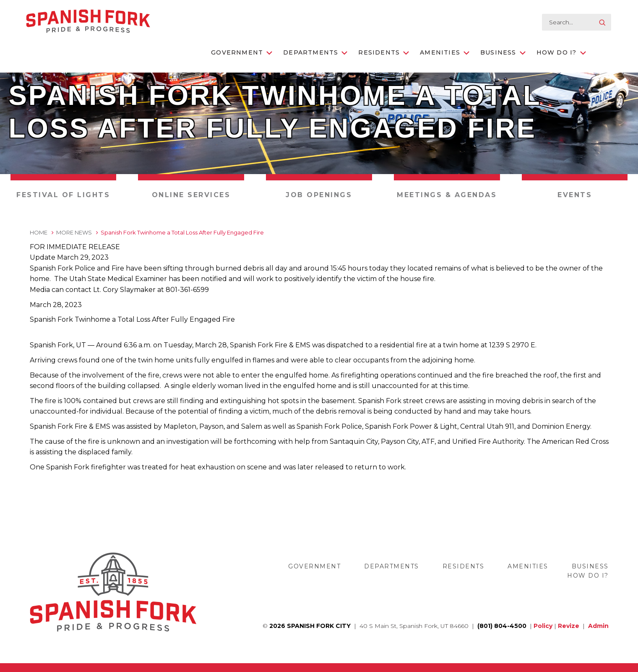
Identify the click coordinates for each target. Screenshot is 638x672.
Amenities (445, 52)
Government (242, 52)
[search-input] (577, 22)
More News (74, 232)
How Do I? (561, 52)
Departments (315, 52)
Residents (384, 52)
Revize (569, 626)
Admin (598, 626)
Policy (543, 626)
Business (503, 52)
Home (39, 232)
